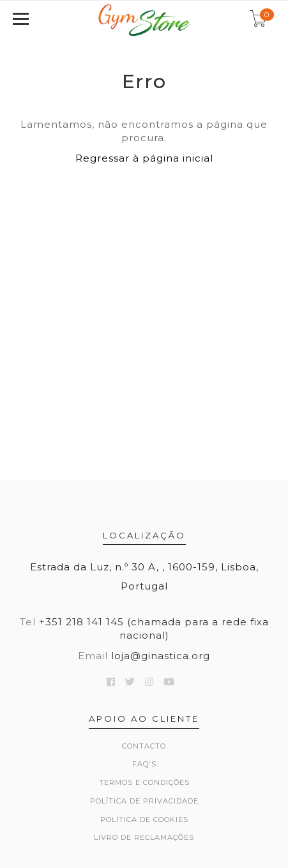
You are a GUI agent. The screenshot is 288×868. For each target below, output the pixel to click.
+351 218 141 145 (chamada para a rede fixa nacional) (154, 628)
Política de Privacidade (144, 801)
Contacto (144, 746)
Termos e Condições (144, 782)
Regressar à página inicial (144, 158)
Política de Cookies (144, 819)
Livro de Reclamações (144, 837)
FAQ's (144, 764)
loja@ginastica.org (161, 656)
